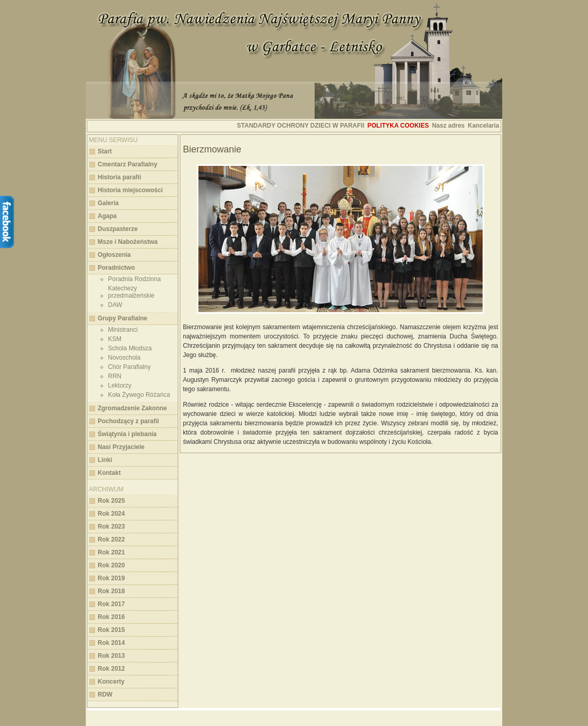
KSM (115, 339)
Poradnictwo (116, 268)
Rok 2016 (111, 617)
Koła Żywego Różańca (139, 395)
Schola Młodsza (130, 348)
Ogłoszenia (114, 255)
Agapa (107, 216)
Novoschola (124, 358)
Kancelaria (483, 126)
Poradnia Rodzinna (134, 279)
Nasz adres (448, 126)
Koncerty (111, 682)
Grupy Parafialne (122, 318)
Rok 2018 (111, 591)
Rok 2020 (111, 565)
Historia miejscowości (130, 190)
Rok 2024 (111, 514)
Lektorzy (120, 385)
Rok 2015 (111, 630)
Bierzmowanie (212, 149)
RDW (105, 694)
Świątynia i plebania (127, 434)
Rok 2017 (111, 604)
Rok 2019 (111, 578)
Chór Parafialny (129, 367)
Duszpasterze (118, 229)
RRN (115, 376)
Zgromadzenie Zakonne (132, 408)
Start (105, 151)
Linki (105, 460)
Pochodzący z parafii (128, 421)
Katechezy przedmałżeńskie (131, 292)
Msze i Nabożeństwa (128, 242)
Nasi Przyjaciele (121, 447)
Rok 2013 (111, 656)
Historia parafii (119, 177)
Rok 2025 (111, 501)
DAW (115, 305)
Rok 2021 (111, 552)
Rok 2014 (111, 643)
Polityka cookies (398, 126)
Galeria (108, 203)
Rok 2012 (111, 669)
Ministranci (123, 330)
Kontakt (109, 473)
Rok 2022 (111, 539)
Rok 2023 (111, 527)
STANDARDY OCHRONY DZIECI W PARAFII (301, 126)
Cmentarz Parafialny (127, 164)
